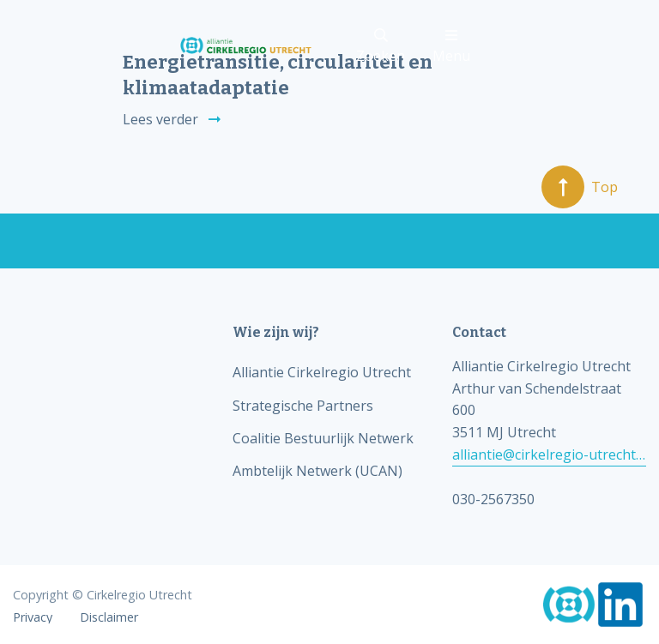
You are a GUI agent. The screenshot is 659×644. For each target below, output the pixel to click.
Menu (451, 47)
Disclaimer (109, 617)
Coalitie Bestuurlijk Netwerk (323, 438)
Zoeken (381, 47)
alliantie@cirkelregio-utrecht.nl (549, 454)
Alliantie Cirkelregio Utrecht (322, 372)
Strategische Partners (303, 406)
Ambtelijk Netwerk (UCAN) (317, 471)
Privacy (33, 617)
